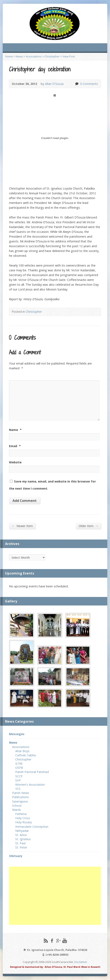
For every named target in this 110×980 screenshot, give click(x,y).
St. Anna (21, 835)
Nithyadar (22, 831)
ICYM (19, 764)
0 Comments (77, 84)
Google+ (58, 941)
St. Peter (21, 847)
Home (9, 56)
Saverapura (20, 801)
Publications (20, 797)
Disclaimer (81, 962)
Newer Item (22, 526)
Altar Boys (22, 751)
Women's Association (30, 785)
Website (15, 462)
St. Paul (20, 843)
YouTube (65, 941)
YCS (18, 789)
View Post (69, 56)
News (19, 56)
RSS (46, 941)
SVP (18, 780)
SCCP (19, 776)
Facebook (52, 941)
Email (15, 446)
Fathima (21, 814)
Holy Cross (23, 818)
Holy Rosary (24, 822)
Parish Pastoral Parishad (32, 772)
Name (15, 430)
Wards (17, 810)
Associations (34, 56)
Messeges (17, 734)
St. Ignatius (23, 839)
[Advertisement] (55, 896)
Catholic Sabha (26, 755)
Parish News (21, 793)
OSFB (19, 768)
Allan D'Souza (54, 84)
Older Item (88, 526)
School (17, 806)
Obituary (16, 856)
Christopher (52, 56)
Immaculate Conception (32, 827)
